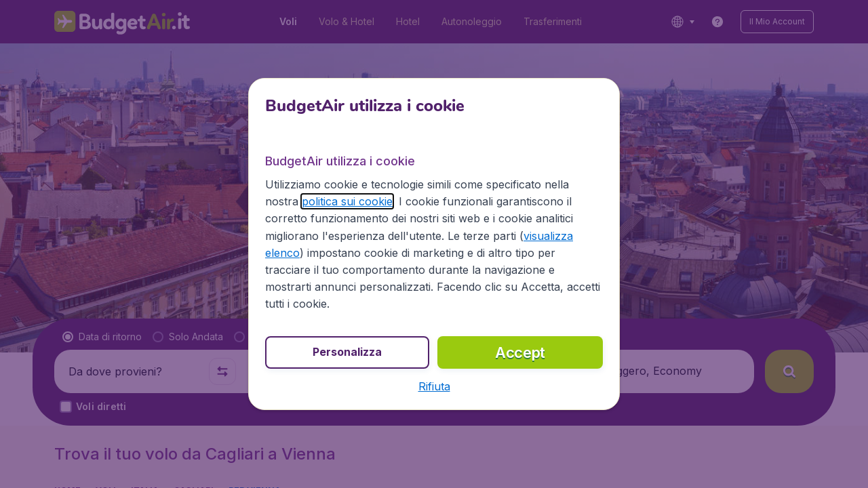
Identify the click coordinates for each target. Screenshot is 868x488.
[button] (434, 386)
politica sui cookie (347, 201)
